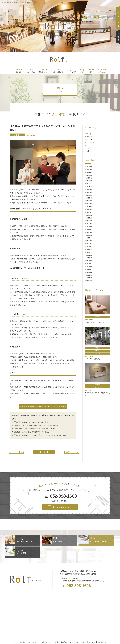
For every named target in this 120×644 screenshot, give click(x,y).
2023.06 (89, 198)
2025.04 (89, 169)
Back (22, 452)
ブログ (83, 631)
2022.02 (89, 244)
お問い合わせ (102, 631)
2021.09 (89, 258)
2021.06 (89, 267)
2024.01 (89, 178)
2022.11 (89, 218)
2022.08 (89, 227)
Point (31, 70)
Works (91, 70)
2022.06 (89, 232)
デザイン (89, 145)
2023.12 (89, 181)
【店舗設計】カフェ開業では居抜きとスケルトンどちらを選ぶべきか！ (37, 425)
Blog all (44, 452)
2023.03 (89, 207)
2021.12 (89, 249)
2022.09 (89, 224)
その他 (89, 148)
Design (44, 70)
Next (66, 452)
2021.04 (89, 272)
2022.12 (89, 215)
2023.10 (89, 187)
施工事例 (91, 631)
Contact (102, 70)
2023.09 (89, 189)
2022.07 (89, 229)
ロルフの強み (33, 631)
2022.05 (89, 235)
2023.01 (89, 212)
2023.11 (89, 184)
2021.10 (89, 255)
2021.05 (89, 269)
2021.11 (89, 252)
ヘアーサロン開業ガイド (93, 359)
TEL (60, 496)
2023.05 (89, 201)
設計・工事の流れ (61, 631)
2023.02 (89, 209)
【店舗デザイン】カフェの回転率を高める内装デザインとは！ (34, 429)
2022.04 (89, 238)
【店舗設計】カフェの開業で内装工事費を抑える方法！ (32, 432)
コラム (89, 151)
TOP (16, 631)
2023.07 (89, 195)
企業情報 (23, 631)
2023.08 (89, 192)
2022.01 (89, 247)
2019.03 (89, 278)
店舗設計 (17, 135)
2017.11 (89, 281)
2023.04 (89, 204)
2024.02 (89, 175)
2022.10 (89, 221)
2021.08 (89, 261)
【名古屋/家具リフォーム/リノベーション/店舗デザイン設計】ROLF (60, 639)
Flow (59, 70)
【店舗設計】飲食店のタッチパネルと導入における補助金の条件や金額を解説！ (40, 435)
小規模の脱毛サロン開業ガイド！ (96, 322)
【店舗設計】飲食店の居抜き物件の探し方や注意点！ (31, 422)
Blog (82, 70)
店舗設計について (46, 631)
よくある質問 (74, 631)
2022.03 (89, 241)
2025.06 (89, 167)
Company (18, 70)
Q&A (72, 70)
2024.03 (89, 172)
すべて (89, 134)
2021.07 (89, 264)
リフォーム (90, 142)
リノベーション (92, 140)
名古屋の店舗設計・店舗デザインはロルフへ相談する (43, 407)
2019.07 (89, 275)
